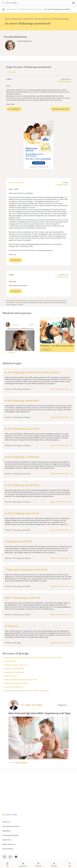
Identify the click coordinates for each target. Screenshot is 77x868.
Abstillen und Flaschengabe (14, 669)
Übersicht (12, 72)
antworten (17, 260)
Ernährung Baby (11, 661)
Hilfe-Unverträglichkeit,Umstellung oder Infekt (21, 680)
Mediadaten (7, 831)
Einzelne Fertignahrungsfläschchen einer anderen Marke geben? (27, 691)
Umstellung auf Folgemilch (14, 687)
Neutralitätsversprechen (11, 826)
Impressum (6, 822)
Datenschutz (7, 840)
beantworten (15, 109)
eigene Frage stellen (62, 109)
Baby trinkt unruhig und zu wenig (17, 683)
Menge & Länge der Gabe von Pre (16, 665)
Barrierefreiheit (8, 849)
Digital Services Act (9, 844)
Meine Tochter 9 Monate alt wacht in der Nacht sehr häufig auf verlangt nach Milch (34, 658)
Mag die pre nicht (11, 676)
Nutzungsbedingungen (10, 835)
